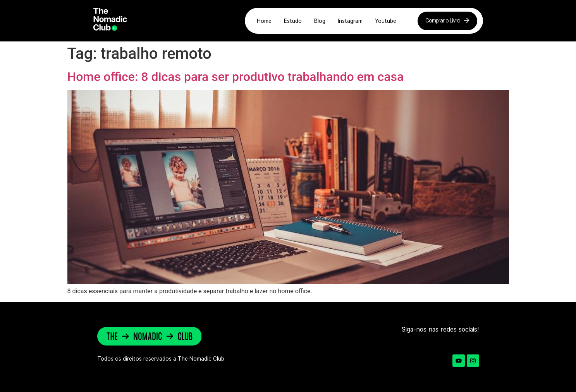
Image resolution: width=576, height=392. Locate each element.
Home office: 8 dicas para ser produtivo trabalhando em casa (236, 77)
